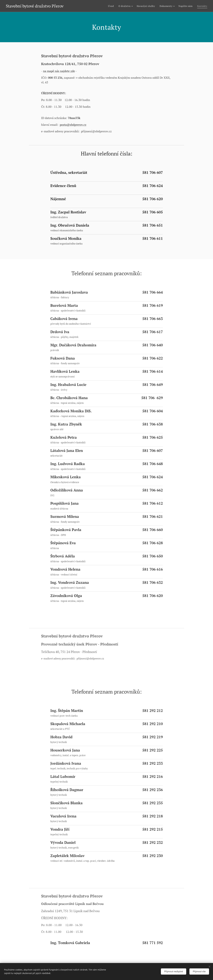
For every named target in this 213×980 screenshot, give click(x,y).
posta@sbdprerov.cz (73, 125)
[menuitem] (109, 6)
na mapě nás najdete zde (59, 71)
